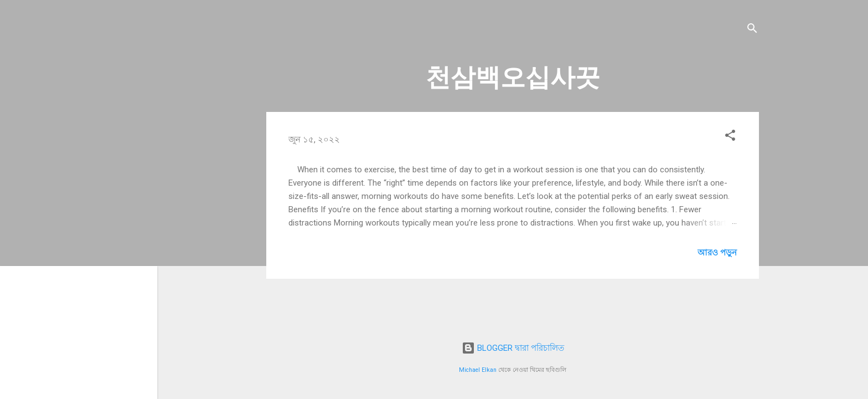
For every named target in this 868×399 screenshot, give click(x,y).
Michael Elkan (478, 370)
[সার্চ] (752, 30)
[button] (730, 137)
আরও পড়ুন (717, 253)
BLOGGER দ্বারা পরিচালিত (513, 348)
